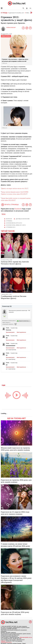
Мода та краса (6, 36)
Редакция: (3, 641)
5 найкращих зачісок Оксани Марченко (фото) (14, 297)
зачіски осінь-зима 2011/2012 (16, 225)
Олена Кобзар (11, 28)
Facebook (18, 209)
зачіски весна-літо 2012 (14, 223)
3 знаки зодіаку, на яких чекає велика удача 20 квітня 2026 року (15, 545)
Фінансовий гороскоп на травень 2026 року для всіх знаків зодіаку (15, 449)
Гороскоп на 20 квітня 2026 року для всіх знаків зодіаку (15, 613)
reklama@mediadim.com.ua (26, 637)
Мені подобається (21, 332)
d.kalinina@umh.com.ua (6, 642)
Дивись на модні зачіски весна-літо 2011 (15, 188)
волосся (9, 219)
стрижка (9, 221)
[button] (27, 8)
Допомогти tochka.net (17, 13)
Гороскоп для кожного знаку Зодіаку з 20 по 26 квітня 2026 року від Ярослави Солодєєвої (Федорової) (16, 579)
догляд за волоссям (23, 219)
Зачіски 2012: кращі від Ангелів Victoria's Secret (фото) (15, 263)
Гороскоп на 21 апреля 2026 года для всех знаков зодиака (15, 513)
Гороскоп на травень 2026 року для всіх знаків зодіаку (16, 481)
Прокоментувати (10, 332)
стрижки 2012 (11, 227)
